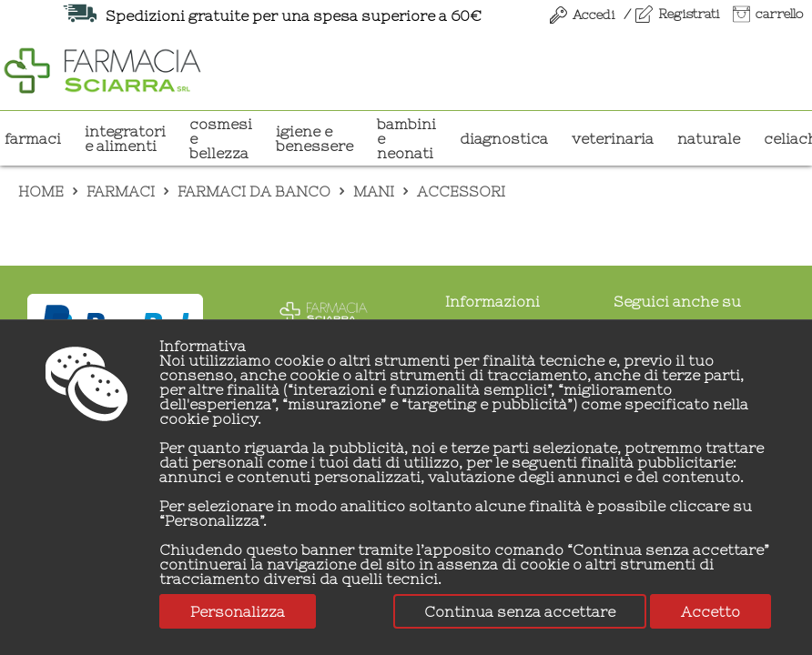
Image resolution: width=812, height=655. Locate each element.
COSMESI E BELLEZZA (221, 138)
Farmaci (33, 138)
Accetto (710, 611)
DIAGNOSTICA (504, 138)
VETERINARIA (613, 138)
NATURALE (709, 138)
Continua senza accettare (520, 611)
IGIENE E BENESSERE (315, 138)
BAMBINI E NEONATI (406, 138)
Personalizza (238, 611)
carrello (779, 14)
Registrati (689, 14)
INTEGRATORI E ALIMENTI (125, 138)
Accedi (594, 15)
